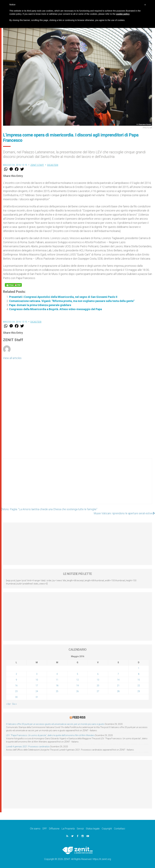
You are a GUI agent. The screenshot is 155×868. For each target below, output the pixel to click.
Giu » (14, 704)
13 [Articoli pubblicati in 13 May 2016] (98, 680)
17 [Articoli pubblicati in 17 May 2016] (37, 686)
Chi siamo (35, 829)
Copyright (107, 829)
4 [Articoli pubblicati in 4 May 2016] (57, 674)
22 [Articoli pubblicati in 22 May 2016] (139, 686)
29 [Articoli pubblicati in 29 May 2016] (139, 691)
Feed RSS (79, 717)
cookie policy (123, 14)
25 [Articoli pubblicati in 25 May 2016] (57, 691)
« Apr (8, 704)
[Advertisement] (77, 484)
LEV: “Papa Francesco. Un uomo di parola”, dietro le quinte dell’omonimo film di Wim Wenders (50, 735)
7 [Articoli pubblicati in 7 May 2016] (118, 674)
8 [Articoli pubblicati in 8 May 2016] (139, 674)
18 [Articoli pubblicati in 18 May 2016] (57, 686)
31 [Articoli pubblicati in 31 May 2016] (37, 697)
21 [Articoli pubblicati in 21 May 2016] (118, 686)
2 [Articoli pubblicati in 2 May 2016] (16, 674)
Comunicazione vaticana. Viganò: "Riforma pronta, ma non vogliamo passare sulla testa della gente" (72, 301)
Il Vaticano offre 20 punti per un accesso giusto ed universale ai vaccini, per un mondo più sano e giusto (55, 724)
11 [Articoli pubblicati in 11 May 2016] (57, 680)
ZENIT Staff (37, 165)
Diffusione (54, 829)
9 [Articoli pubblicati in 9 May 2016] (16, 680)
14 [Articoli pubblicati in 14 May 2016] (118, 680)
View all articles (12, 358)
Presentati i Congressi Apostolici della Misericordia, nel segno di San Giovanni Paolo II (63, 297)
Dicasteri (53, 165)
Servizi (80, 829)
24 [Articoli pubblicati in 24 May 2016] (37, 691)
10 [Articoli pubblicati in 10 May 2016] (37, 680)
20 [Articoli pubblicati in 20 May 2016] (98, 686)
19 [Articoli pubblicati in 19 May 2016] (77, 686)
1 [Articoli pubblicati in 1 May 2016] (139, 668)
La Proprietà (68, 829)
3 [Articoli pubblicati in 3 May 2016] (37, 674)
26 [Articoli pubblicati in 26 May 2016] (77, 691)
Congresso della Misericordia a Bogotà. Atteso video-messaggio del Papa (55, 309)
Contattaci (120, 829)
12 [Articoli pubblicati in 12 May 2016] (77, 680)
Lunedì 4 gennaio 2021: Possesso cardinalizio (28, 747)
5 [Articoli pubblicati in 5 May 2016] (77, 674)
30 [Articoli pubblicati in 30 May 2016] (16, 697)
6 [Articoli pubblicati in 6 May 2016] (98, 674)
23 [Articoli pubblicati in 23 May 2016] (16, 691)
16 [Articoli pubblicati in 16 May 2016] (16, 686)
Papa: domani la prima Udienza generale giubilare (40, 305)
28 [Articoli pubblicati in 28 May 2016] (118, 691)
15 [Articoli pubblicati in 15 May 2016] (139, 680)
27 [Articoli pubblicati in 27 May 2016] (98, 691)
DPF (45, 829)
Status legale (93, 829)
